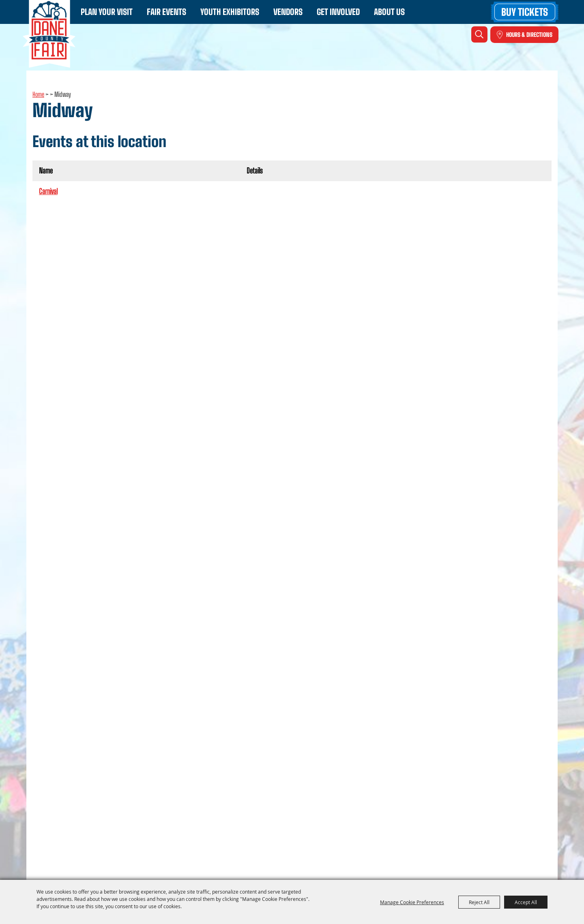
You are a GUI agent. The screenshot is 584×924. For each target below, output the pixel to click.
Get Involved (338, 12)
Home (38, 94)
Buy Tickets (525, 12)
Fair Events (166, 12)
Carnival (48, 191)
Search (479, 34)
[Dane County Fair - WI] (49, 34)
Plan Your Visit (107, 12)
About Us (389, 12)
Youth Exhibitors (230, 12)
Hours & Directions (529, 35)
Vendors (288, 12)
